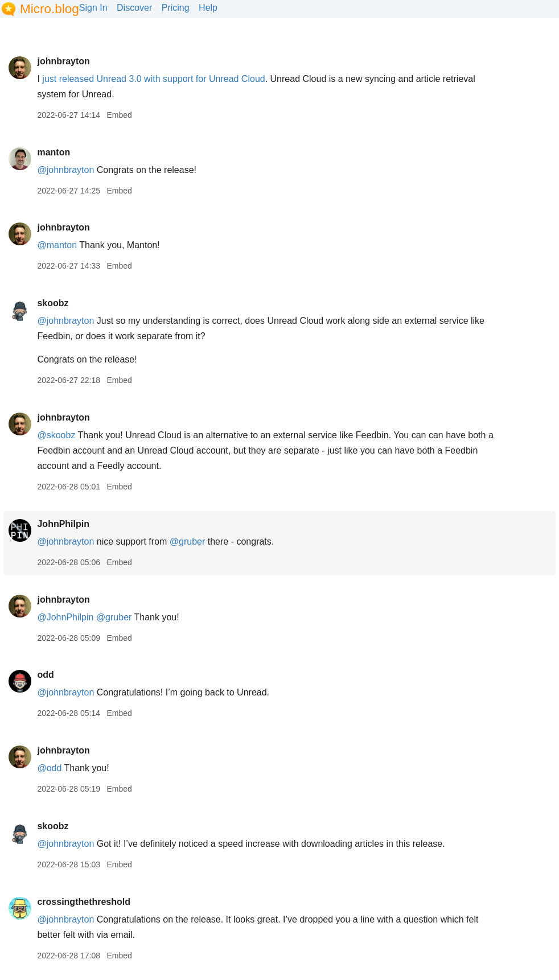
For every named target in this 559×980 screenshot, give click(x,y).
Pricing (176, 8)
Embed (119, 115)
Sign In (93, 8)
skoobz (53, 303)
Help (208, 8)
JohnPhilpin (63, 524)
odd (45, 675)
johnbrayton (63, 61)
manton (54, 152)
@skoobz (56, 435)
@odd (49, 768)
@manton (57, 245)
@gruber (188, 542)
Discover (134, 8)
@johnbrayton (65, 170)
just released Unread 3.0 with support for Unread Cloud (153, 79)
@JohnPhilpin (65, 617)
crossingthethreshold (84, 902)
